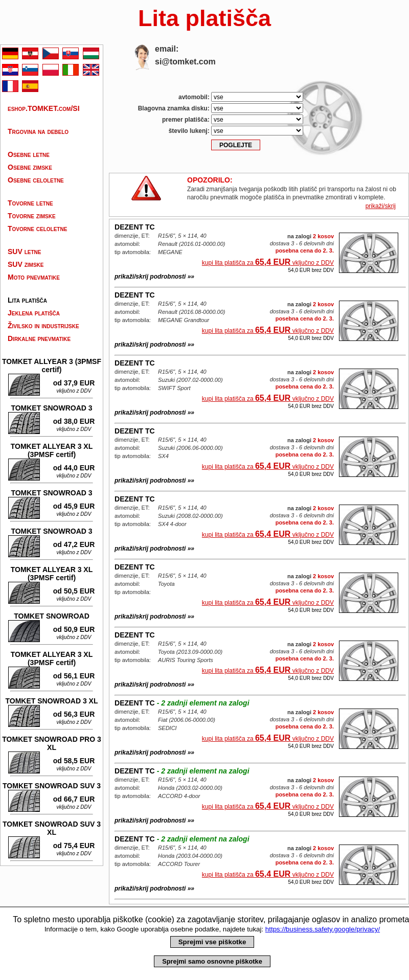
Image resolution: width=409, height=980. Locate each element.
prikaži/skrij (381, 206)
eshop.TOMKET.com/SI (44, 108)
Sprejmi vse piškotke (212, 942)
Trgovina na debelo (38, 131)
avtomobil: (241, 97)
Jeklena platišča (34, 313)
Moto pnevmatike (34, 277)
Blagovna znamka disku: (221, 108)
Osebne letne (29, 154)
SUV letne (24, 252)
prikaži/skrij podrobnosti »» (154, 277)
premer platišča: (233, 119)
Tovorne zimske (32, 216)
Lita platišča (27, 300)
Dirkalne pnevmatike (39, 338)
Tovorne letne (30, 203)
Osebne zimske (30, 167)
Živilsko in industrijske (43, 326)
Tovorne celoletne (37, 229)
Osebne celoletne (36, 180)
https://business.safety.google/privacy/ (323, 929)
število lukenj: (236, 131)
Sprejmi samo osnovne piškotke (212, 961)
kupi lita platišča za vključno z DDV (268, 262)
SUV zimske (26, 264)
